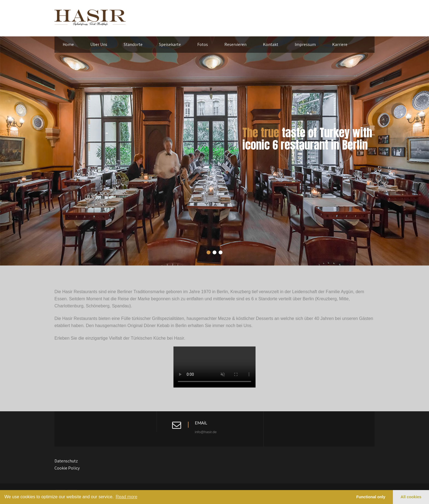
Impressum (305, 44)
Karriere (340, 44)
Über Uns (99, 44)
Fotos (203, 44)
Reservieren (235, 44)
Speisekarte (170, 44)
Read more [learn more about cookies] (127, 497)
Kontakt (271, 44)
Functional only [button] (371, 497)
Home (68, 44)
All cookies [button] (411, 497)
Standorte (133, 44)
